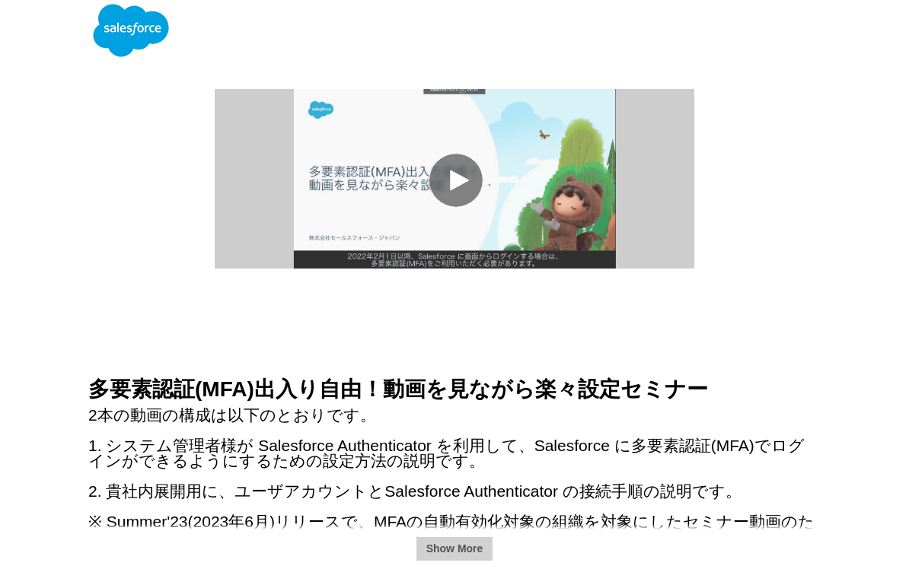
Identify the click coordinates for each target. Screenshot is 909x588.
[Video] (454, 179)
